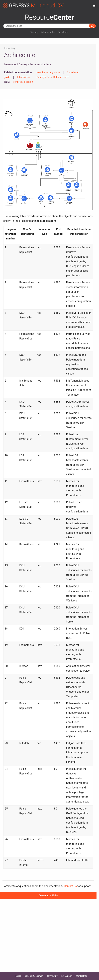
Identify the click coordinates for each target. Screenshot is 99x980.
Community (52, 976)
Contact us (70, 886)
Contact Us (82, 976)
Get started (63, 32)
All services (23, 77)
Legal (18, 976)
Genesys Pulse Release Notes (53, 77)
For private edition (23, 82)
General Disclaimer (34, 976)
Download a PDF (48, 896)
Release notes (48, 32)
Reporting (9, 48)
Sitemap (34, 32)
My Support (67, 976)
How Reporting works (48, 72)
